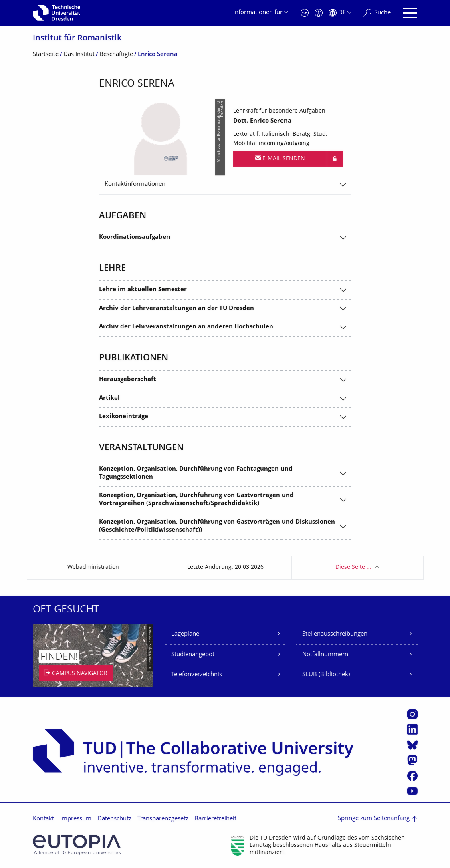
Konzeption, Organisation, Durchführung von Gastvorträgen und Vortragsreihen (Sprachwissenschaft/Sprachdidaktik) (196, 500)
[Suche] (377, 13)
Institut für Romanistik (77, 39)
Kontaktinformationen (135, 184)
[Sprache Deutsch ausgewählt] (340, 13)
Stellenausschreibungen (335, 634)
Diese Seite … (353, 567)
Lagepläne (185, 634)
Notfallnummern (325, 655)
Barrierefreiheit (215, 819)
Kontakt (43, 819)
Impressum (76, 819)
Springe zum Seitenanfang (374, 819)
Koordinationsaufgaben (135, 237)
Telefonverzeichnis (197, 675)
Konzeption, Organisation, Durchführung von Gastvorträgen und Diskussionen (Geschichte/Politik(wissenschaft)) (217, 526)
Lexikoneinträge (124, 417)
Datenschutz (114, 819)
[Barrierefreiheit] (319, 13)
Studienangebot (193, 655)
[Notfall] (305, 13)
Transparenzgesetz (163, 819)
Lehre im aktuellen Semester (143, 290)
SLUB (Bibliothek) (326, 675)
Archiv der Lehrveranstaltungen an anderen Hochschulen (186, 327)
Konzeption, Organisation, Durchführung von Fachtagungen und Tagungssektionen (196, 473)
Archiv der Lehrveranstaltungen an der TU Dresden (177, 309)
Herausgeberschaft (128, 380)
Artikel (109, 398)
